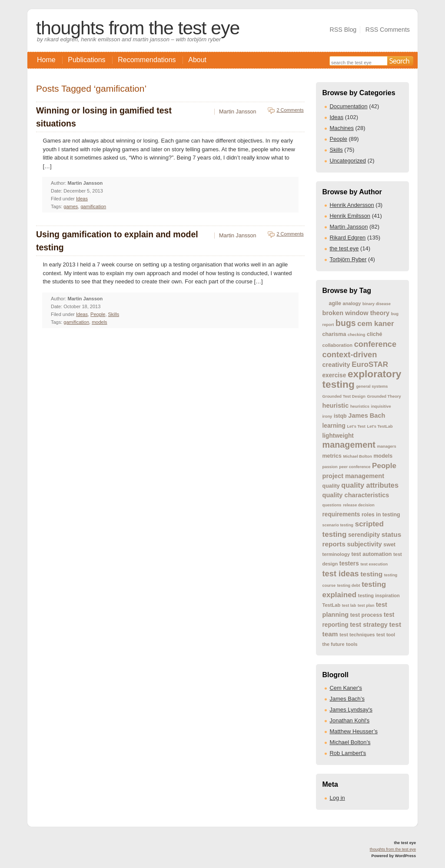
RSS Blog (343, 30)
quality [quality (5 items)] (331, 486)
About (197, 60)
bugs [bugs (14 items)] (346, 323)
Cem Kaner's (346, 688)
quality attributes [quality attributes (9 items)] (370, 485)
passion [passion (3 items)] (330, 467)
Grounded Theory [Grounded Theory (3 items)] (384, 396)
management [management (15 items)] (349, 445)
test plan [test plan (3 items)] (366, 605)
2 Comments (290, 110)
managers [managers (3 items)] (387, 446)
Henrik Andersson (352, 205)
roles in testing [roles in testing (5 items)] (381, 515)
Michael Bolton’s (350, 742)
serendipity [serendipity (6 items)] (364, 535)
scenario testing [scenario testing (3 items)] (338, 525)
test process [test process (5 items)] (366, 615)
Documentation (349, 106)
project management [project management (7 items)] (354, 476)
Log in (337, 798)
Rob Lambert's (348, 753)
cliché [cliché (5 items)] (374, 334)
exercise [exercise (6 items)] (334, 375)
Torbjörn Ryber (348, 259)
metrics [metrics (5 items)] (332, 456)
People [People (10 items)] (384, 466)
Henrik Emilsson (350, 216)
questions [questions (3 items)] (332, 505)
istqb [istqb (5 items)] (340, 416)
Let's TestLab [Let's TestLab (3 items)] (380, 426)
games (71, 206)
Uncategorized (348, 161)
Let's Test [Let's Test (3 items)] (356, 426)
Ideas (337, 117)
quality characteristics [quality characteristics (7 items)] (356, 495)
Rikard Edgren (348, 238)
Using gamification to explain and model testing (117, 241)
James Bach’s (347, 699)
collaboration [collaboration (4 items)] (338, 345)
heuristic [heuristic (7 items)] (336, 406)
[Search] (400, 61)
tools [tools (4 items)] (352, 644)
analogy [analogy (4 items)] (352, 303)
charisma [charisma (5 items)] (334, 334)
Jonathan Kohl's (350, 720)
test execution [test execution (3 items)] (374, 564)
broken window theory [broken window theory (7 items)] (356, 313)
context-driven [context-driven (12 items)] (350, 354)
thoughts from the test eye (138, 28)
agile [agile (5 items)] (335, 303)
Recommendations (147, 60)
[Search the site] (358, 62)
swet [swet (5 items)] (389, 545)
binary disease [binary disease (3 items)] (377, 304)
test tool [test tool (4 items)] (386, 635)
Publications (86, 60)
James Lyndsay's (351, 710)
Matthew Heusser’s (354, 731)
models (99, 322)
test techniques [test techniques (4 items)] (357, 635)
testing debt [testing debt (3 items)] (349, 585)
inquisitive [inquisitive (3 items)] (381, 406)
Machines (342, 128)
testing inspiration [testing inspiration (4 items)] (379, 595)
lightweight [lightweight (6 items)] (338, 436)
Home (46, 60)
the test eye (344, 248)
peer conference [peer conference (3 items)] (355, 467)
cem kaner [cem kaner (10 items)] (375, 324)
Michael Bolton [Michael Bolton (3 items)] (358, 456)
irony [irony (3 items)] (327, 416)
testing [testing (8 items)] (371, 574)
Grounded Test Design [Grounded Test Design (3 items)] (344, 396)
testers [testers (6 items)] (349, 564)
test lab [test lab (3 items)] (349, 605)
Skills (336, 150)
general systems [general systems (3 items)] (372, 386)
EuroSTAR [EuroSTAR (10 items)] (370, 364)
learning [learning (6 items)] (334, 426)
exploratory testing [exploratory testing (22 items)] (362, 379)
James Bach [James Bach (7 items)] (367, 416)
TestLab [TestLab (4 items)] (332, 605)
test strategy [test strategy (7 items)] (369, 625)
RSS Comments (388, 30)
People (339, 139)
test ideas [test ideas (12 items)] (341, 574)
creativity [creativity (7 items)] (336, 365)
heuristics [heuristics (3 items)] (360, 406)
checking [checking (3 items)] (356, 335)
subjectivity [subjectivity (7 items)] (364, 544)
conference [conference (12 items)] (375, 344)
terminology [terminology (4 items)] (336, 554)
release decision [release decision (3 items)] (359, 505)
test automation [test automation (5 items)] (372, 554)
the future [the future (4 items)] (334, 644)
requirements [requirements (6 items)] (341, 514)
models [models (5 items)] (383, 456)
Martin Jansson (349, 227)
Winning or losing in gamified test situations (104, 117)
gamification (93, 206)
